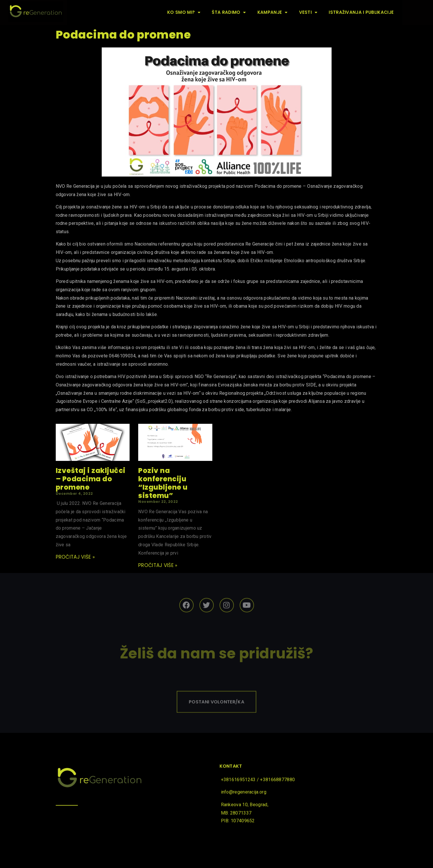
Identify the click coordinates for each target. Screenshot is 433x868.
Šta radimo (229, 13)
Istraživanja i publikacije (361, 12)
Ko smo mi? (184, 13)
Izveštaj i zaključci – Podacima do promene (91, 479)
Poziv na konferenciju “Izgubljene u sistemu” (163, 483)
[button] (216, 710)
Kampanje (273, 13)
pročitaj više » (75, 557)
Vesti (308, 13)
